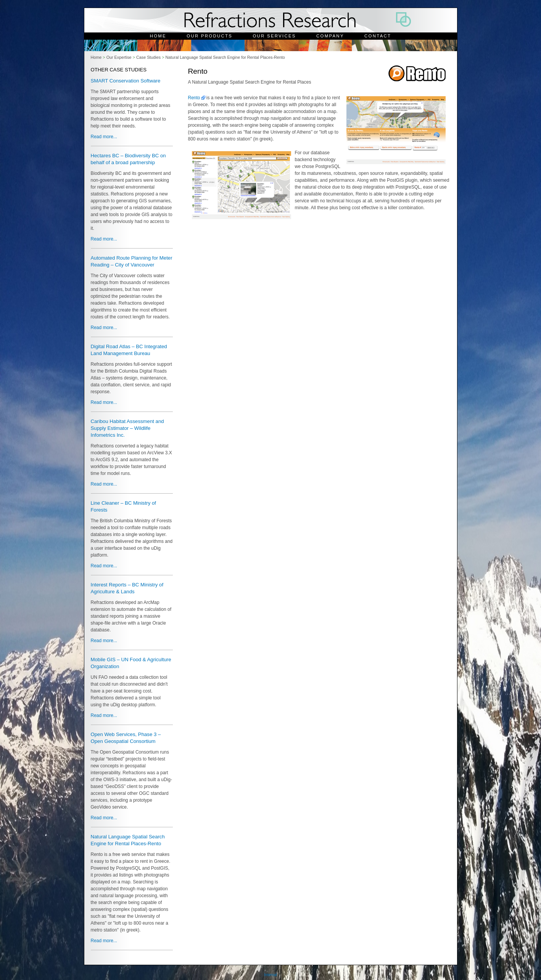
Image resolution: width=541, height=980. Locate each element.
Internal (270, 975)
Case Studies (148, 57)
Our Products (209, 36)
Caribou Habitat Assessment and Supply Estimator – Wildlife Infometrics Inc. (127, 428)
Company (330, 36)
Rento (194, 98)
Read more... (104, 137)
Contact (378, 36)
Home (158, 36)
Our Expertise (119, 57)
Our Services (274, 36)
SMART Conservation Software (126, 81)
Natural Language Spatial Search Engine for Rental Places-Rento (225, 57)
